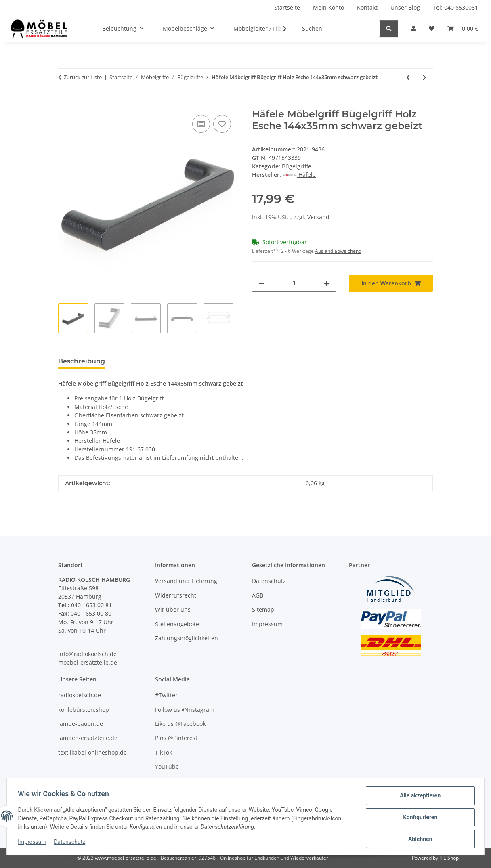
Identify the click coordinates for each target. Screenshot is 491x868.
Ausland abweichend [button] (338, 251)
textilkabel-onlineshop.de (92, 752)
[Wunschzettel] (432, 28)
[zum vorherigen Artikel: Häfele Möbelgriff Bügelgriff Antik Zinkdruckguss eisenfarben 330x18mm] (408, 77)
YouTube (167, 766)
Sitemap (263, 609)
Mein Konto (328, 7)
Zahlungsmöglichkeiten (187, 638)
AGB (258, 595)
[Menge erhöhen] (327, 283)
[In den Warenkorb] (65, 104)
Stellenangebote (177, 624)
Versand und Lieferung (186, 581)
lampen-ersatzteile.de (88, 738)
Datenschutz (71, 843)
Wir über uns (173, 609)
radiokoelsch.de (80, 695)
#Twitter (166, 695)
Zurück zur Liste (83, 77)
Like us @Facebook (180, 724)
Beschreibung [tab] (82, 361)
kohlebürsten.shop (84, 710)
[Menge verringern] (261, 283)
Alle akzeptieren (418, 797)
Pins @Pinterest (176, 738)
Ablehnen (418, 839)
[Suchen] (338, 28)
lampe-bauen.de (81, 724)
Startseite (287, 7)
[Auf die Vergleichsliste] (201, 124)
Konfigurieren (418, 818)
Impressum (34, 843)
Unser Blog (405, 7)
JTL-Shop (449, 858)
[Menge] (294, 283)
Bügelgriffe (297, 166)
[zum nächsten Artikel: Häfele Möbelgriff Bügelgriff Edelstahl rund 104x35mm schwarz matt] (425, 77)
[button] (413, 28)
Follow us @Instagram (185, 710)
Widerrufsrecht (176, 595)
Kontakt (367, 7)
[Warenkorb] (463, 28)
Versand (318, 217)
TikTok (164, 752)
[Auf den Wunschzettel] (222, 124)
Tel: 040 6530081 (455, 7)
